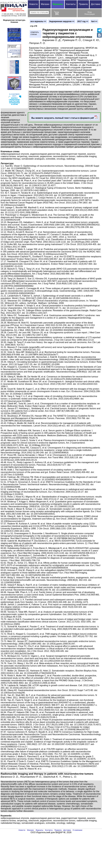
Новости (33, 4)
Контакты (71, 4)
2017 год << (83, 21)
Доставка (96, 4)
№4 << (94, 21)
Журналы (58, 4)
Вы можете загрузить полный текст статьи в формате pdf (64, 117)
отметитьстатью (35, 33)
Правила (83, 4)
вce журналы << (38, 21)
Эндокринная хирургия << (62, 21)
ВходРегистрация (90, 13)
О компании (78, 830)
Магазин (45, 4)
